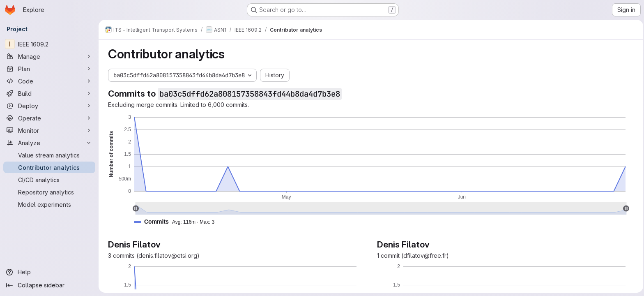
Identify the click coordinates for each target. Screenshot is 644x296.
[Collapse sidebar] (49, 285)
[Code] (49, 81)
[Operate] (49, 118)
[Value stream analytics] (49, 155)
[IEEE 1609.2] (49, 44)
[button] (176, 222)
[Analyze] (49, 143)
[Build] (49, 93)
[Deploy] (49, 106)
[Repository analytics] (49, 192)
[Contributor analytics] (49, 167)
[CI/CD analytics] (49, 180)
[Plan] (49, 69)
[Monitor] (49, 130)
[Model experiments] (49, 204)
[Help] (49, 272)
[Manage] (49, 56)
